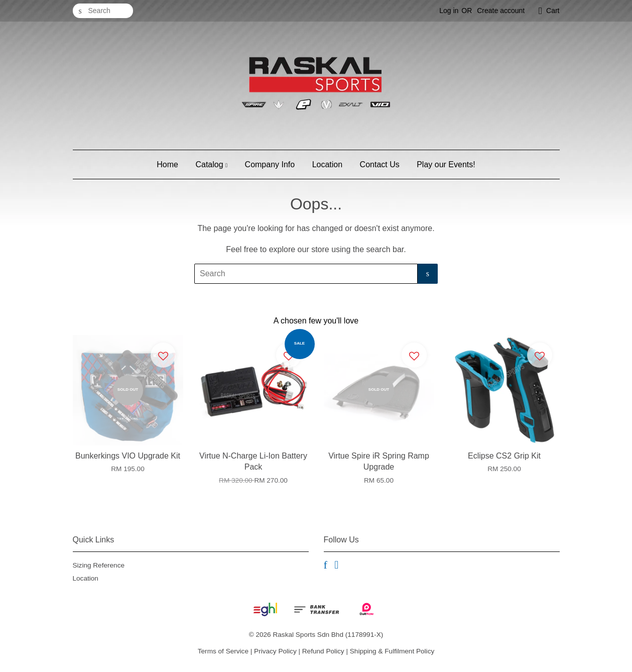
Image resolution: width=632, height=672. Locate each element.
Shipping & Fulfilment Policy (392, 651)
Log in (449, 11)
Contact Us (380, 164)
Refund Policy (323, 651)
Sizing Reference (99, 565)
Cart (553, 11)
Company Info (270, 164)
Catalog (211, 164)
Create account (501, 11)
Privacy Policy (275, 651)
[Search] (103, 11)
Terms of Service (223, 651)
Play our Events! (446, 164)
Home (167, 164)
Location (328, 164)
